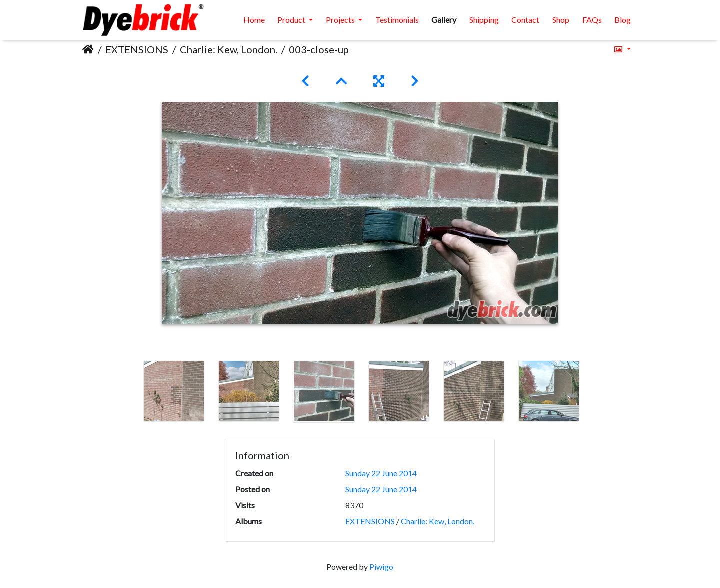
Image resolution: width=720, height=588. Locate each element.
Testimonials (397, 20)
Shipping (484, 20)
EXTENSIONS (137, 49)
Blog (623, 20)
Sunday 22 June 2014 (381, 473)
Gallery (444, 20)
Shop (561, 20)
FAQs (592, 20)
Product (292, 20)
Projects (341, 20)
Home (254, 20)
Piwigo (381, 567)
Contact (525, 20)
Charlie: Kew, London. (229, 49)
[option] (174, 391)
